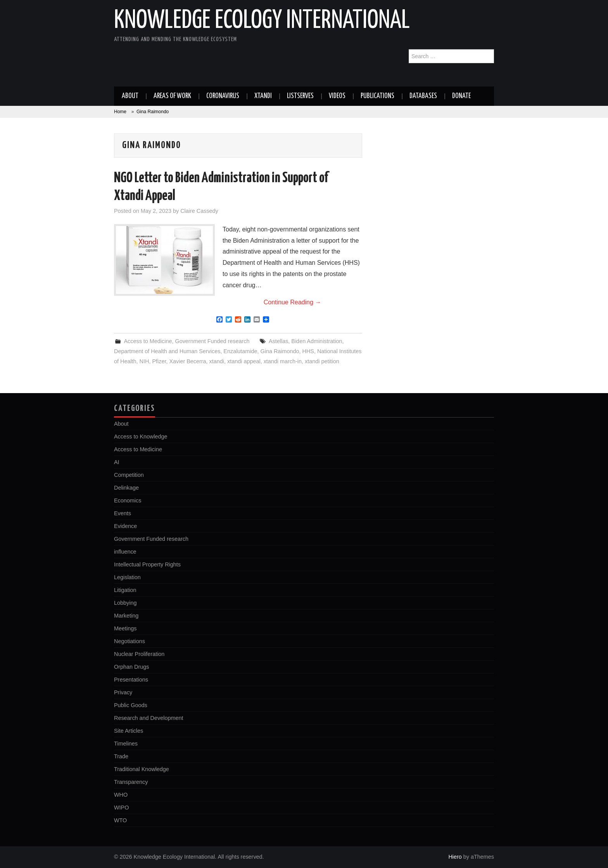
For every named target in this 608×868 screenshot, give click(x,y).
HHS (308, 351)
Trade (121, 756)
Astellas (278, 341)
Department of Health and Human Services (167, 351)
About (130, 96)
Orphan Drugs (131, 667)
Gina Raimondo (280, 351)
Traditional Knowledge (142, 769)
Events (123, 513)
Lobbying (125, 603)
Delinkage (126, 488)
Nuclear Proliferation (139, 654)
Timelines (126, 744)
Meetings (125, 628)
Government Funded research (212, 341)
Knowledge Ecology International (262, 21)
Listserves (300, 96)
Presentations (131, 680)
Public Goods (131, 705)
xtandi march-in (283, 361)
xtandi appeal (244, 361)
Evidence (125, 526)
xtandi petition (322, 361)
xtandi (217, 361)
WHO (121, 795)
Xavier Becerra (187, 361)
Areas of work (172, 96)
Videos (337, 96)
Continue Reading (293, 302)
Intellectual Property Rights (147, 564)
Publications (377, 96)
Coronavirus (223, 96)
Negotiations (130, 641)
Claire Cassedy (199, 211)
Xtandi (263, 96)
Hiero (455, 857)
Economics (128, 500)
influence (125, 552)
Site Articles (129, 731)
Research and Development (149, 718)
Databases (423, 96)
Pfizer (159, 361)
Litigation (125, 590)
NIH (144, 361)
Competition (129, 475)
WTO (120, 820)
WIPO (121, 808)
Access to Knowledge (141, 437)
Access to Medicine (148, 341)
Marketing (126, 616)
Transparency (131, 782)
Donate (461, 96)
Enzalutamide (240, 351)
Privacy (123, 692)
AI (117, 462)
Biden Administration (317, 341)
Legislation (127, 577)
